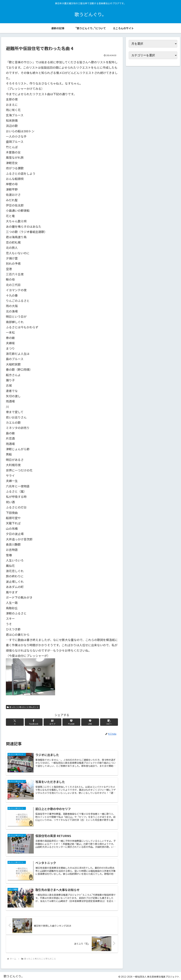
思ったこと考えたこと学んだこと (23, 707)
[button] (109, 722)
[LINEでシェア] (90, 722)
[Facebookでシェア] (34, 722)
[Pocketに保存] (71, 722)
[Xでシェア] (15, 722)
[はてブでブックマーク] (53, 722)
